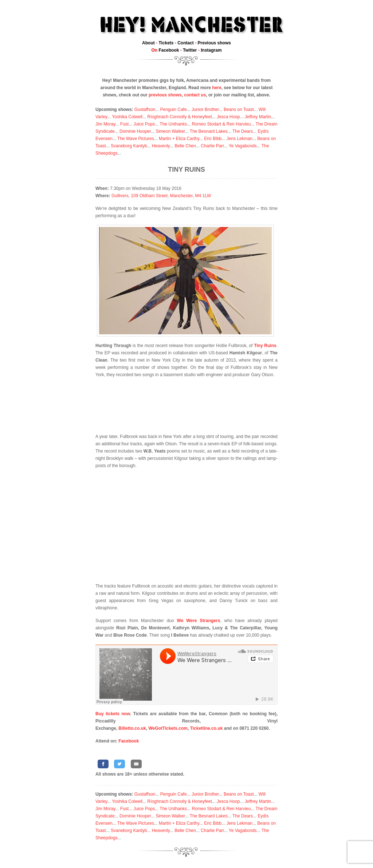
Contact (186, 43)
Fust (124, 124)
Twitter (190, 50)
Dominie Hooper (135, 131)
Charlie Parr (212, 146)
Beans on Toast (239, 110)
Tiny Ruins (186, 170)
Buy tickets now (113, 714)
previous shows (165, 95)
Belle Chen (185, 146)
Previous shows (214, 43)
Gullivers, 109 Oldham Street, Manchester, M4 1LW (161, 196)
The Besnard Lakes (209, 131)
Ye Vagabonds (243, 146)
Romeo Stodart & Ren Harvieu (221, 124)
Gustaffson (145, 110)
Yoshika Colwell (127, 117)
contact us (195, 95)
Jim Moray (105, 124)
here (217, 88)
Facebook (169, 50)
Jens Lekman (239, 139)
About (148, 43)
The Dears (243, 131)
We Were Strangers (199, 621)
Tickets (166, 43)
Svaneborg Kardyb (129, 146)
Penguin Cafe (174, 110)
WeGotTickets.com (168, 728)
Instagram (211, 50)
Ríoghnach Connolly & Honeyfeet (179, 117)
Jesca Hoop (228, 117)
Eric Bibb (213, 139)
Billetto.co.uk (132, 728)
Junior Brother (205, 110)
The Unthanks (173, 124)
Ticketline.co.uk (207, 728)
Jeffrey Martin (258, 117)
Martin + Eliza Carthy (179, 139)
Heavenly (161, 146)
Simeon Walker (170, 131)
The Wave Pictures (136, 139)
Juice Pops (144, 124)
